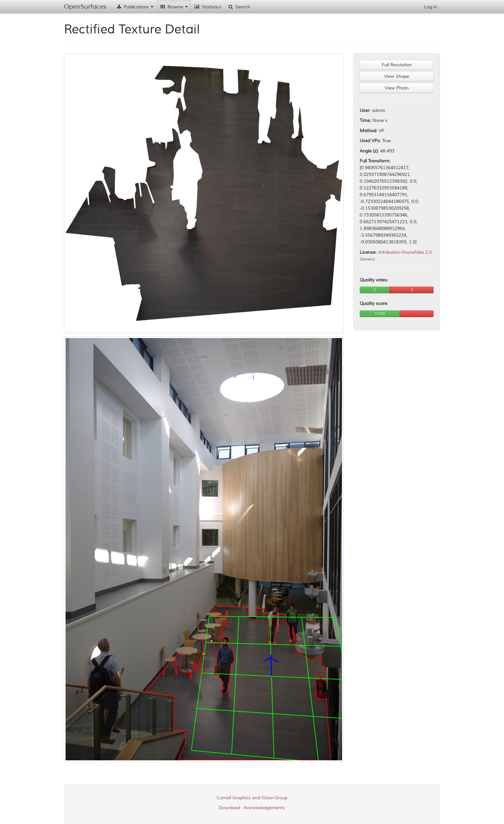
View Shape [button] (397, 76)
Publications (135, 7)
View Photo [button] (397, 88)
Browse (174, 7)
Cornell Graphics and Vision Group (252, 798)
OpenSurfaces (85, 7)
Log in (431, 7)
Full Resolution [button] (397, 65)
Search (239, 7)
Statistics (208, 7)
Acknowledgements (264, 808)
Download (229, 808)
